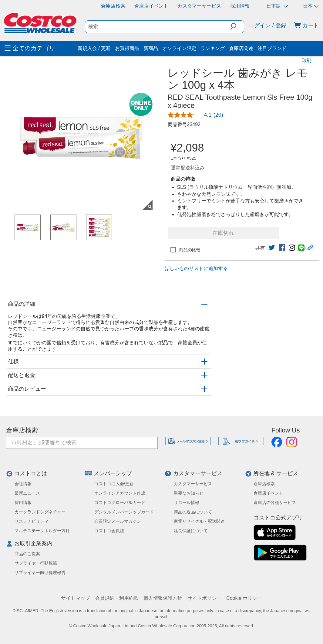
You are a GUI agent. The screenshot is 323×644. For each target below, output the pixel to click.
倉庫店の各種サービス (275, 502)
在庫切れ (223, 233)
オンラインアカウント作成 (120, 493)
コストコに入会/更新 (114, 484)
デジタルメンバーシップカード (124, 512)
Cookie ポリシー (244, 598)
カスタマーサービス (199, 6)
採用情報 (240, 6)
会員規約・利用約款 (117, 598)
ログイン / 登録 (267, 25)
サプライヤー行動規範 (36, 563)
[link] (198, 115)
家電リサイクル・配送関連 (199, 521)
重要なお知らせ (189, 493)
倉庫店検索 (113, 6)
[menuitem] (40, 48)
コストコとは (31, 473)
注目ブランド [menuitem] (272, 48)
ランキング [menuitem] (213, 48)
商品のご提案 (27, 554)
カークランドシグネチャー (40, 512)
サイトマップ (76, 598)
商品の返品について (193, 512)
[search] (158, 27)
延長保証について (191, 531)
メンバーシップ (113, 473)
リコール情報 (187, 502)
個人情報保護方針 (163, 598)
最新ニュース (27, 493)
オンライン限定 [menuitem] (179, 48)
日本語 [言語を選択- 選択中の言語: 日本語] (277, 6)
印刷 (306, 60)
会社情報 (23, 484)
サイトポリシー (204, 598)
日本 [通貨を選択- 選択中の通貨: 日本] (311, 6)
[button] (237, 27)
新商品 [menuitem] (151, 48)
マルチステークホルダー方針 (42, 531)
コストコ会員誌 (109, 531)
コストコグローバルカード (120, 502)
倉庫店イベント (151, 6)
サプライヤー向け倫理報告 (40, 572)
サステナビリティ (32, 521)
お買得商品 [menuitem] (127, 48)
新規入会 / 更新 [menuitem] (94, 48)
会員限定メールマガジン (118, 521)
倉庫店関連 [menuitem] (241, 48)
